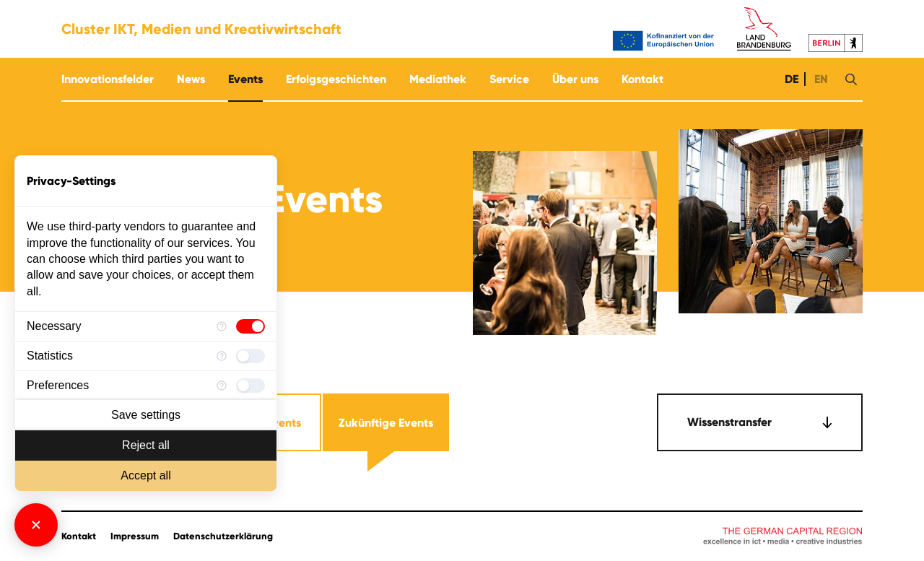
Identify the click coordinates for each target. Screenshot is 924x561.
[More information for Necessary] (222, 326)
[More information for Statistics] (222, 356)
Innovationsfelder (108, 79)
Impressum (135, 536)
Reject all (146, 445)
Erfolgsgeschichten (336, 79)
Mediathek (438, 79)
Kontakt (642, 79)
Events (245, 79)
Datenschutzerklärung (223, 536)
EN (820, 79)
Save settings (146, 415)
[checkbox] (250, 326)
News (191, 79)
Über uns (575, 79)
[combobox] (760, 422)
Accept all (145, 475)
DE (790, 79)
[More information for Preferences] (222, 386)
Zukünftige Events (386, 423)
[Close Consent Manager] (36, 525)
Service (509, 79)
